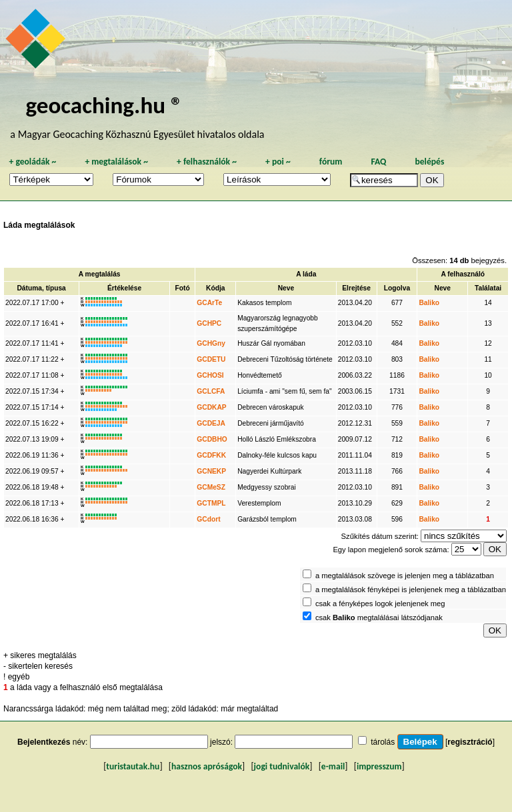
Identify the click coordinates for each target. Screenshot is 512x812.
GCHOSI (210, 375)
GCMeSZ (211, 487)
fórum (331, 162)
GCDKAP (211, 407)
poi (278, 162)
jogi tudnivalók (282, 766)
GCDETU (211, 359)
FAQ (378, 162)
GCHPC (209, 323)
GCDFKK (211, 455)
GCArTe (209, 303)
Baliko (429, 303)
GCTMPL (211, 503)
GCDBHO (212, 439)
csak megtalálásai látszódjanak (379, 617)
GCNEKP (211, 471)
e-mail (333, 766)
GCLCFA (211, 391)
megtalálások (116, 162)
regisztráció (470, 742)
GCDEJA (211, 423)
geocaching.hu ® (104, 105)
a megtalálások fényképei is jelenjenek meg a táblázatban (411, 590)
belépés (429, 162)
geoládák (32, 162)
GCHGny (211, 343)
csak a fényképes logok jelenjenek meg (380, 604)
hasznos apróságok (207, 766)
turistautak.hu (133, 766)
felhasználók (207, 162)
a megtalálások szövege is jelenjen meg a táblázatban (405, 576)
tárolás (383, 742)
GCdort (208, 519)
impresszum (379, 766)
